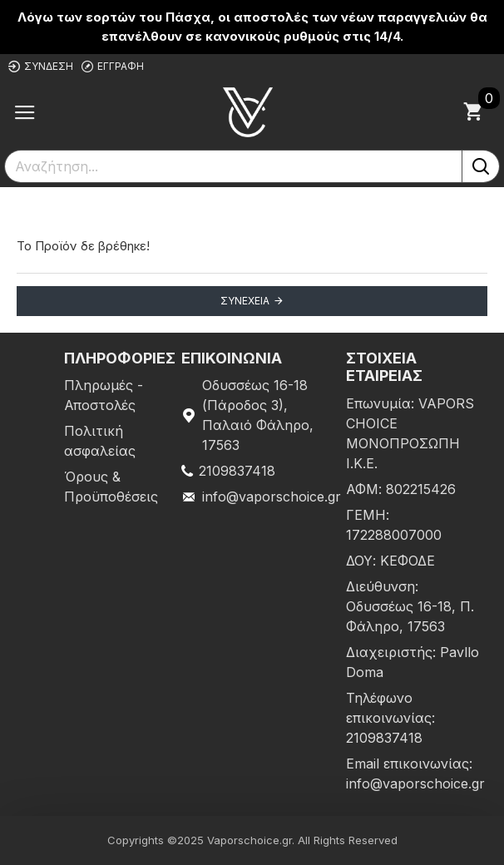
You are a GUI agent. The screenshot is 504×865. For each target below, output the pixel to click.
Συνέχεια (245, 301)
